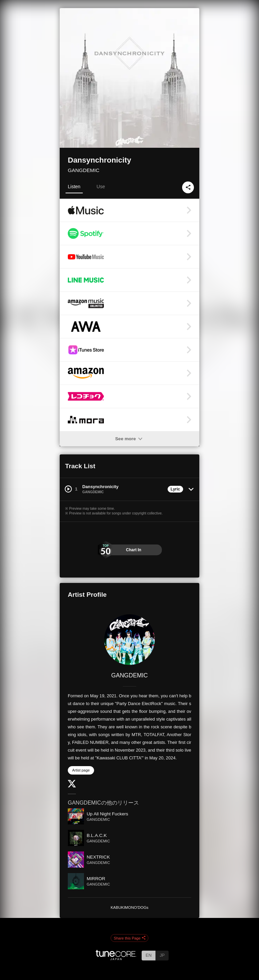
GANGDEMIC (84, 170)
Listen (74, 187)
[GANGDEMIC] (129, 640)
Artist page (81, 770)
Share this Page (129, 938)
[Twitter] (72, 786)
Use (101, 187)
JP (162, 955)
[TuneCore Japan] (116, 958)
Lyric (175, 489)
